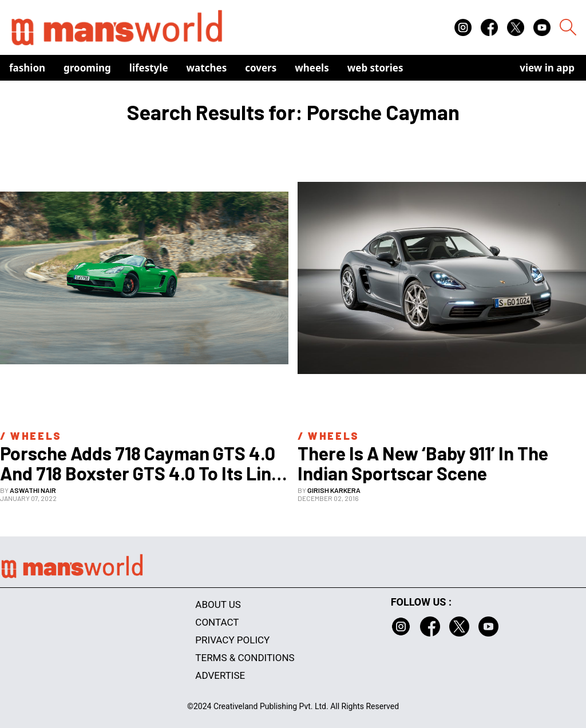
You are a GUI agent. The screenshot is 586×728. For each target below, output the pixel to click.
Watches (207, 68)
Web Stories (375, 68)
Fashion (27, 68)
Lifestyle (149, 68)
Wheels (312, 68)
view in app (547, 68)
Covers (261, 68)
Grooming (87, 68)
